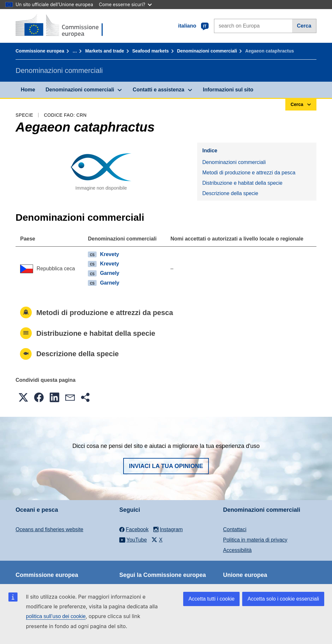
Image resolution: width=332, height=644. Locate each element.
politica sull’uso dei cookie (56, 616)
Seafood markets (151, 51)
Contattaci (235, 529)
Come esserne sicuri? (125, 4)
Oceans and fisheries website (49, 529)
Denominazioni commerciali (207, 51)
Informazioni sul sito (228, 90)
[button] (23, 397)
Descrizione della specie (230, 193)
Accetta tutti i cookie (211, 599)
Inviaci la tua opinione (166, 466)
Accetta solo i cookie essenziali (283, 599)
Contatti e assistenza (158, 90)
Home (28, 90)
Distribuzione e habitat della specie (242, 183)
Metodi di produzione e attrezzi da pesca (249, 173)
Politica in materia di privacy (255, 540)
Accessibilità (237, 550)
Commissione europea (40, 51)
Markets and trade (105, 51)
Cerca (304, 26)
